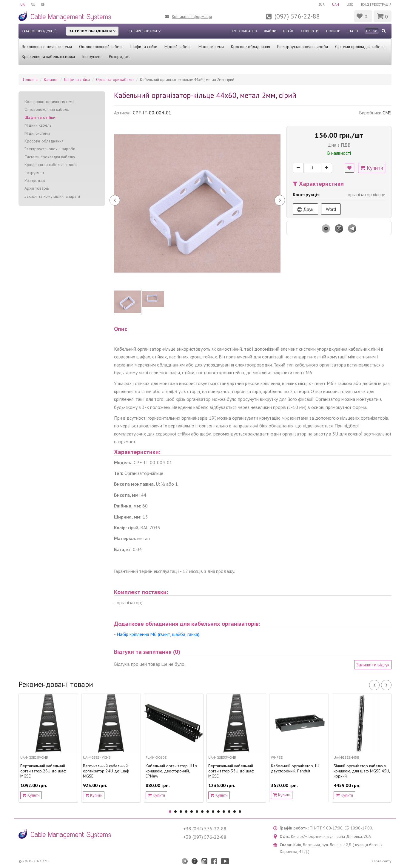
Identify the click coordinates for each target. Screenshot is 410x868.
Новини (333, 31)
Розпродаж (119, 56)
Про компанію (244, 31)
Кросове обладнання (251, 47)
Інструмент (92, 56)
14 (240, 812)
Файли (270, 31)
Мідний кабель (178, 47)
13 (235, 812)
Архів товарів (37, 188)
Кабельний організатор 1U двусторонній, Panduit (295, 769)
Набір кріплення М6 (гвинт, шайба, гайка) (158, 634)
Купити (372, 168)
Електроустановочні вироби (303, 47)
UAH (336, 4)
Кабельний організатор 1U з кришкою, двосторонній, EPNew (171, 771)
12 (229, 812)
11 (224, 812)
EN (43, 4)
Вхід (365, 4)
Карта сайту (382, 861)
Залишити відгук (373, 665)
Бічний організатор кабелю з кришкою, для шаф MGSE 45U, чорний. (362, 771)
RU (33, 4)
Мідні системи (211, 47)
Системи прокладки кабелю (360, 47)
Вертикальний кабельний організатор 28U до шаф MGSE (43, 771)
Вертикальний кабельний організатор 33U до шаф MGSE (231, 771)
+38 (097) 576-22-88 (205, 837)
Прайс (289, 31)
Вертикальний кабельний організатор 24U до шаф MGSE (106, 771)
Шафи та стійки (144, 47)
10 (218, 812)
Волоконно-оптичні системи (47, 47)
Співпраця (310, 31)
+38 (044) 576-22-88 (205, 829)
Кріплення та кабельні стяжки (48, 56)
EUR (321, 4)
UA (23, 4)
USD (350, 4)
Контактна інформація (192, 16)
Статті (353, 31)
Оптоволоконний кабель (101, 47)
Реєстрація (382, 4)
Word (331, 209)
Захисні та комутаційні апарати (52, 196)
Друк (305, 209)
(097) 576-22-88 (297, 16)
